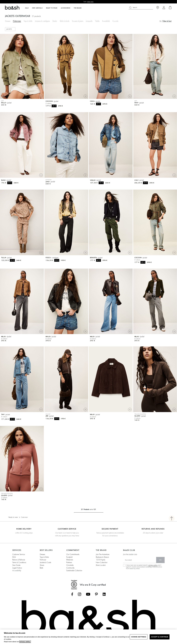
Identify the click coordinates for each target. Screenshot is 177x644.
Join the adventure (103, 554)
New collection (102, 562)
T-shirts (97, 21)
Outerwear (17, 21)
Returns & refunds (19, 560)
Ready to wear (13, 517)
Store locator (101, 565)
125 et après (101, 560)
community (70, 568)
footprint (69, 557)
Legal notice (17, 568)
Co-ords (115, 21)
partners (69, 562)
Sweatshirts (106, 21)
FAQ (14, 557)
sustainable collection (74, 571)
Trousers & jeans (78, 21)
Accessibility (17, 571)
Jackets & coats (45, 562)
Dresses (8, 21)
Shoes (42, 565)
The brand (78, 8)
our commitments (73, 554)
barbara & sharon (102, 557)
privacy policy (153, 565)
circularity (70, 565)
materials (70, 560)
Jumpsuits (89, 21)
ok (160, 560)
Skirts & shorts (64, 21)
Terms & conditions (19, 562)
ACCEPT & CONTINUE (160, 637)
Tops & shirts (28, 21)
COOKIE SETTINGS (139, 637)
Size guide (16, 565)
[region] (88, 637)
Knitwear (43, 560)
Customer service (19, 554)
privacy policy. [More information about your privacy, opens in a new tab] (25, 642)
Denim (55, 21)
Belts (41, 568)
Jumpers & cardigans (42, 21)
